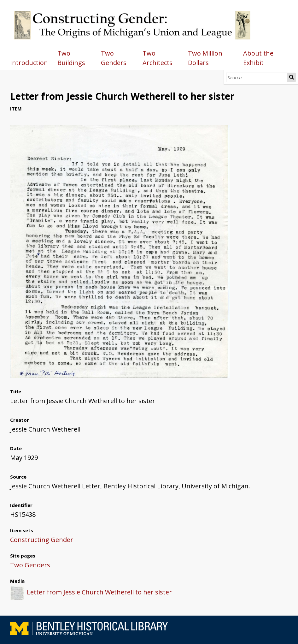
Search (291, 77)
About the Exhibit (258, 58)
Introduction (29, 63)
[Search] (257, 77)
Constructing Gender (42, 540)
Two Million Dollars (205, 58)
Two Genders (114, 58)
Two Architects (158, 58)
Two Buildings (71, 58)
